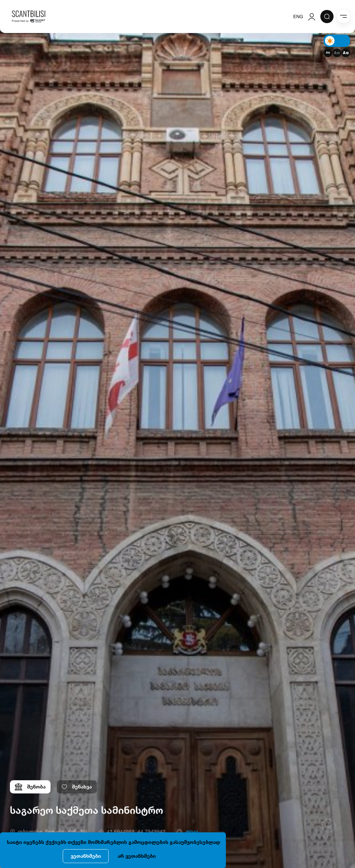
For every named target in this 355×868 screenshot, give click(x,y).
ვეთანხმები (86, 856)
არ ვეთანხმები (137, 856)
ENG (298, 16)
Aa (328, 53)
